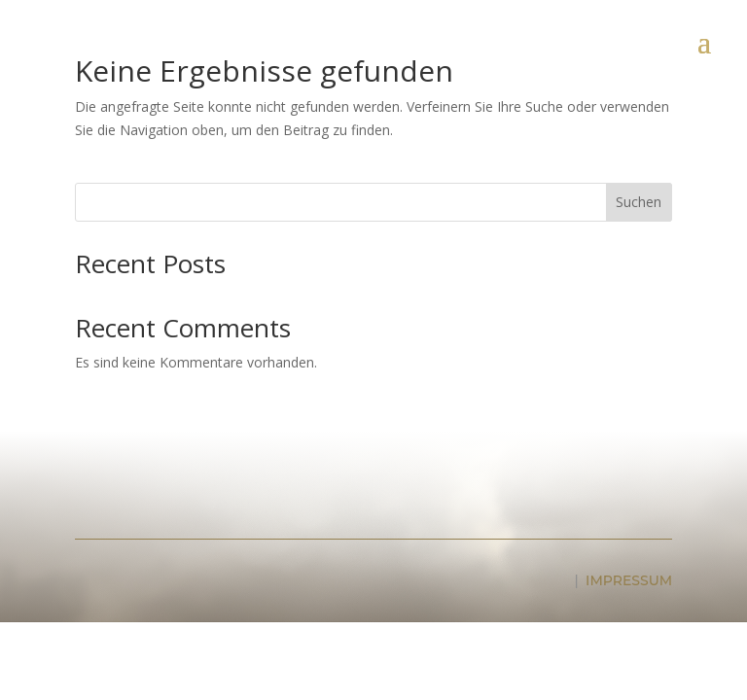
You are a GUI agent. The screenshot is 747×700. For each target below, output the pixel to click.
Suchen (639, 202)
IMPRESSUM (629, 580)
